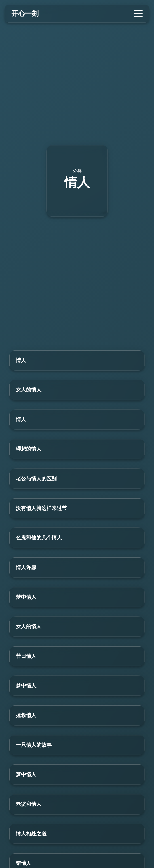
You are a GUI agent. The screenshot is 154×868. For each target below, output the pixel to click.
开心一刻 (25, 13)
